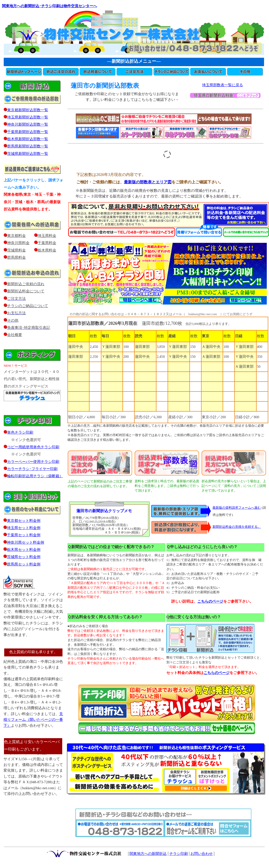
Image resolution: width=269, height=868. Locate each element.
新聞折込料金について (26, 291)
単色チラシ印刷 (20, 432)
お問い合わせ (202, 854)
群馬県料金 (16, 257)
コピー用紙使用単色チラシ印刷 (31, 447)
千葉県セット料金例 (24, 535)
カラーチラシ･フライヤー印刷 (32, 469)
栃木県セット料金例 (24, 550)
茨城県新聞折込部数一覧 (28, 154)
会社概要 (13, 335)
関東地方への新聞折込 (148, 854)
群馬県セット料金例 (24, 564)
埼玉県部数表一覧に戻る (223, 85)
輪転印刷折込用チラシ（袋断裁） (35, 476)
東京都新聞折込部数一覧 (26, 110)
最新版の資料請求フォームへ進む (237, 508)
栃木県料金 (47, 250)
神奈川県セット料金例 (26, 542)
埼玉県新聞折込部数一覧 (26, 117)
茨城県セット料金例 (24, 557)
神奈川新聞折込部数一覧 (26, 124)
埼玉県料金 (47, 236)
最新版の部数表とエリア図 (148, 182)
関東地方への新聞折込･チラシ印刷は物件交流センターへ (49, 6)
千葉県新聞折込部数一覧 (26, 132)
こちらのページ (217, 673)
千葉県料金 (47, 243)
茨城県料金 (16, 250)
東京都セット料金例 (24, 521)
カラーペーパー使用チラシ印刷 (33, 462)
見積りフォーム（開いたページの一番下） (33, 720)
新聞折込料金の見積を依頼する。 (237, 527)
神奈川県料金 (18, 243)
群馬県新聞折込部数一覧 (26, 146)
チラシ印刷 (179, 854)
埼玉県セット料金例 (24, 528)
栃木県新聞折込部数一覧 (26, 139)
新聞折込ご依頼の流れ (24, 284)
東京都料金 (16, 236)
